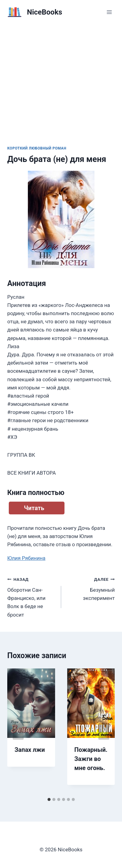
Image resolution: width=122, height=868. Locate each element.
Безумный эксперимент (91, 588)
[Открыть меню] (109, 12)
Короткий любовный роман (37, 148)
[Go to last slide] (18, 732)
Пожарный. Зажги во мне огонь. (91, 759)
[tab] (49, 799)
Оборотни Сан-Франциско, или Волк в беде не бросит (32, 596)
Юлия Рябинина (26, 558)
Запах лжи (30, 750)
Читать (34, 508)
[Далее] (104, 732)
